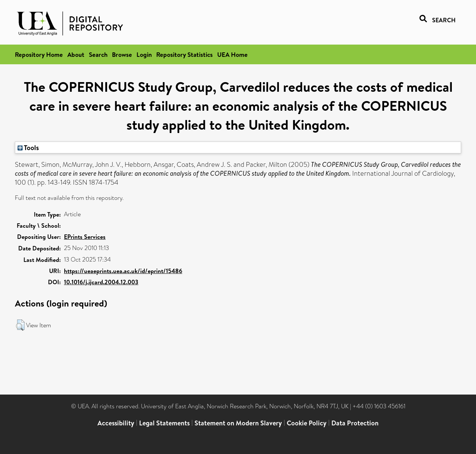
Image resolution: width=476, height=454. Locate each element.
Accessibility (116, 423)
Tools (28, 147)
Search (98, 54)
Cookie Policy (307, 423)
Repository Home (39, 54)
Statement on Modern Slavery (238, 423)
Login (144, 54)
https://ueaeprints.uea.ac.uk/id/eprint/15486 (123, 271)
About (76, 54)
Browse (122, 54)
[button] (20, 325)
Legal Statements (164, 423)
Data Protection (355, 423)
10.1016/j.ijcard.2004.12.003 (101, 282)
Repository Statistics (184, 54)
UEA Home (232, 54)
